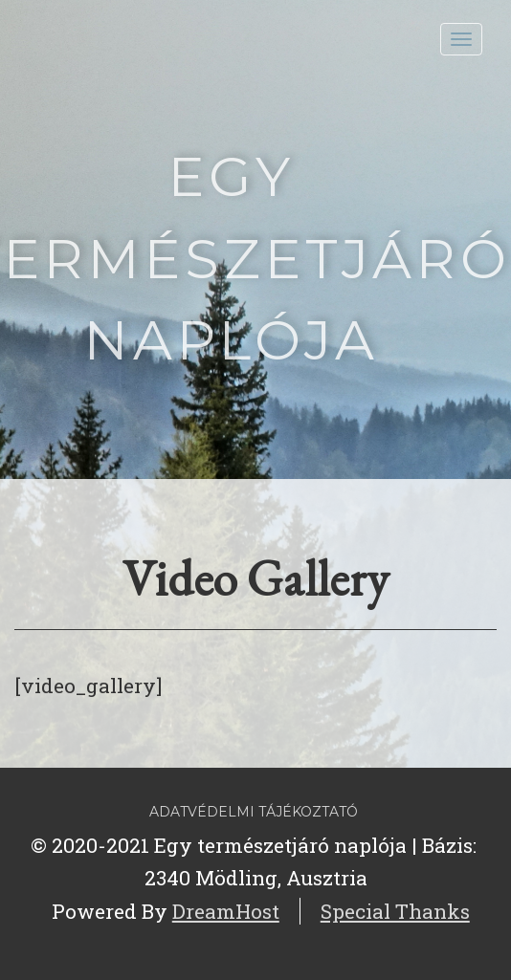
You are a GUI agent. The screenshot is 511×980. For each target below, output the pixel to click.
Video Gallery (255, 578)
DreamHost (226, 911)
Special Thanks (395, 911)
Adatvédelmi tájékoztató (254, 812)
